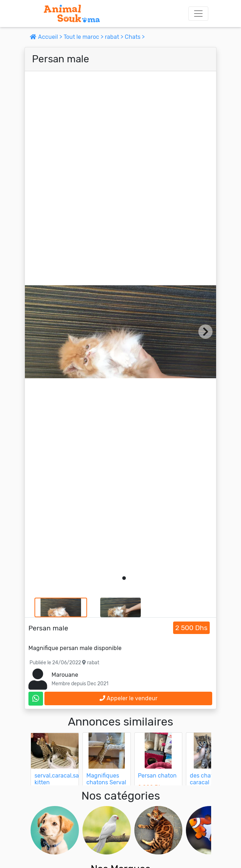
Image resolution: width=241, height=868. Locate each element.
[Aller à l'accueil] (72, 14)
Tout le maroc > (84, 37)
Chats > (135, 37)
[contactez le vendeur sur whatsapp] (36, 699)
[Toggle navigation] (198, 14)
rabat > (115, 37)
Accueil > (47, 37)
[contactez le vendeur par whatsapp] (36, 699)
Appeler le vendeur (128, 698)
